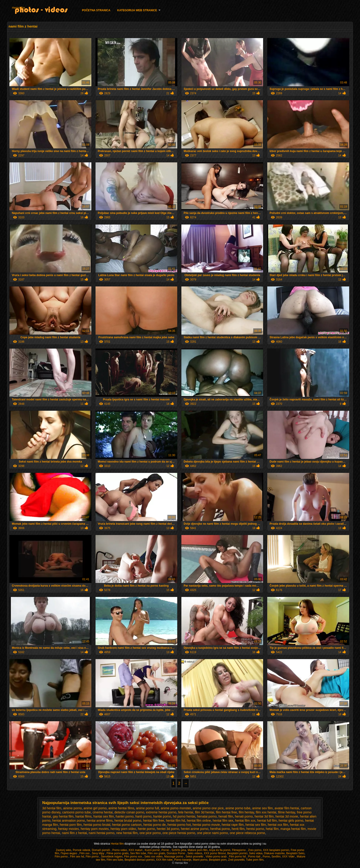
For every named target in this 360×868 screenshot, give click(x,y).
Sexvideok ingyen (112, 857)
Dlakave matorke (274, 853)
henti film (238, 829)
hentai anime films (100, 821)
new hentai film (127, 833)
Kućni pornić (152, 850)
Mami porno (200, 860)
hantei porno (125, 816)
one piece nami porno (212, 833)
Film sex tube (115, 860)
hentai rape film (233, 825)
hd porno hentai (184, 816)
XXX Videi (289, 857)
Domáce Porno (176, 853)
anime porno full (148, 808)
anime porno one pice (208, 808)
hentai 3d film (264, 816)
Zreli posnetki (236, 860)
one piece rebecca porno (247, 833)
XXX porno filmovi (215, 853)
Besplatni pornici (237, 853)
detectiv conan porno (129, 812)
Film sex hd (77, 857)
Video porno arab (216, 857)
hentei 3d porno (168, 829)
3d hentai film (52, 808)
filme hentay (287, 812)
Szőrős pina (179, 850)
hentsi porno (255, 829)
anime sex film (262, 808)
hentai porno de (155, 825)
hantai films (83, 816)
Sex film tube (138, 853)
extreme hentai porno (161, 812)
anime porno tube (238, 808)
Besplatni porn (218, 860)
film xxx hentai (266, 812)
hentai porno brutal (97, 825)
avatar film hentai (287, 808)
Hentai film (18, 8)
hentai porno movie (206, 825)
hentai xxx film (278, 825)
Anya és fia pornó (220, 850)
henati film (226, 816)
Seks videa (256, 853)
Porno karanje (183, 860)
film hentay (246, 812)
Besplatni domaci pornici (140, 860)
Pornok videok (82, 850)
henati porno (244, 816)
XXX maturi (136, 850)
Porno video (120, 850)
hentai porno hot (179, 825)
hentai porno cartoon (127, 825)
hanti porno (143, 816)
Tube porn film (255, 860)
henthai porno (220, 829)
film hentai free (226, 812)
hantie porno (162, 816)
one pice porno (150, 833)
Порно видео (69, 853)
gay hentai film (63, 816)
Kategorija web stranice (137, 10)
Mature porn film (198, 850)
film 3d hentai (204, 812)
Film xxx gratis (156, 853)
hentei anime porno (195, 829)
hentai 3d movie (287, 816)
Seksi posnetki (195, 857)
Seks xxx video (153, 857)
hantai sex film (104, 816)
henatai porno (207, 816)
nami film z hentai (75, 833)
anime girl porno (95, 808)
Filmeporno (239, 850)
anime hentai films (121, 808)
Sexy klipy (98, 853)
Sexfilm (276, 857)
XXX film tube (164, 860)
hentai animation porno (69, 821)
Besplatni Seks (295, 853)
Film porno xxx (133, 857)
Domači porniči (101, 850)
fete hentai (186, 812)
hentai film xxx (245, 821)
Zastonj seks (63, 850)
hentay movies (68, 829)
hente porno (146, 829)
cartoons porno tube (77, 812)
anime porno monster (176, 808)
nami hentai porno (101, 833)
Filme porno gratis (118, 853)
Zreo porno (255, 850)
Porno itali (255, 857)
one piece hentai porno (179, 833)
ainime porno (72, 808)
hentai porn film (71, 825)
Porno (266, 857)
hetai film (272, 829)
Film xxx (85, 853)
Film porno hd (238, 857)
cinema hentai (103, 812)
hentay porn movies (95, 829)
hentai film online (199, 821)
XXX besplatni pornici (276, 850)
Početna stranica (96, 10)
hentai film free (154, 821)
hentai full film (267, 821)
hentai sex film (256, 825)
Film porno (62, 857)
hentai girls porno (291, 821)
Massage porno (174, 857)
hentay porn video (123, 829)
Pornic (166, 850)
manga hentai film (293, 829)
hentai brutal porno (128, 821)
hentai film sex (223, 821)
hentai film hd (176, 821)
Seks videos (195, 853)
